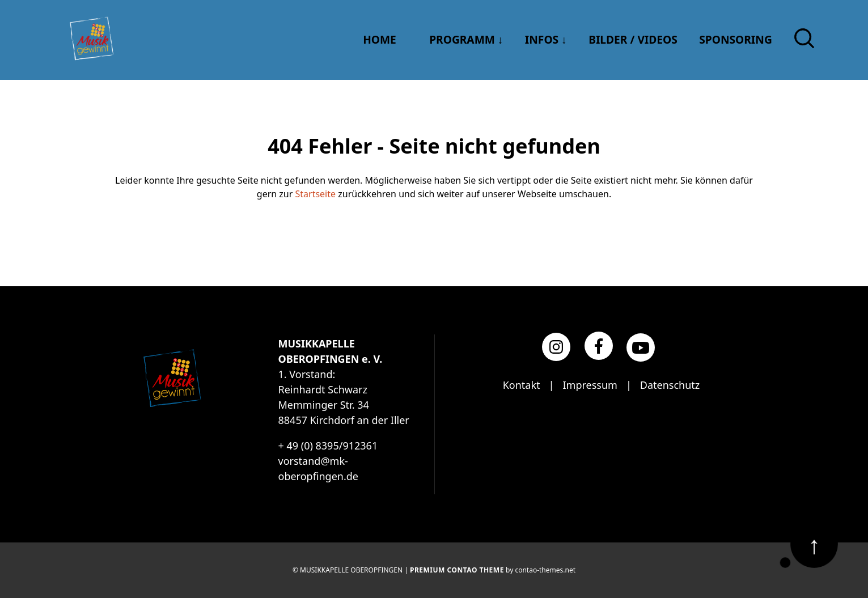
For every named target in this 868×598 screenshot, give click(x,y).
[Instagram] (556, 347)
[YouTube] (641, 347)
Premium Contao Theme (457, 570)
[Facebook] (599, 346)
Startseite (316, 194)
